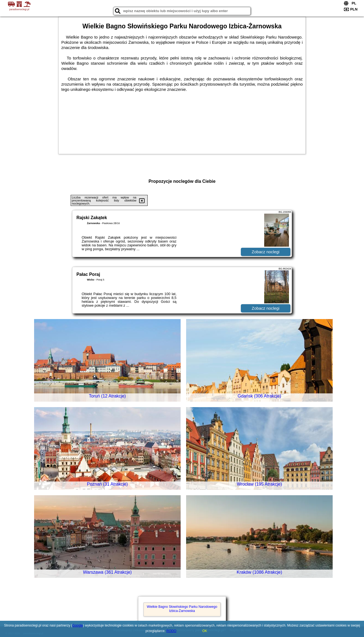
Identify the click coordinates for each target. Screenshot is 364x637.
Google (78, 625)
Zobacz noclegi (266, 252)
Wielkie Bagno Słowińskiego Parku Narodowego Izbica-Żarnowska (182, 609)
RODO (171, 631)
